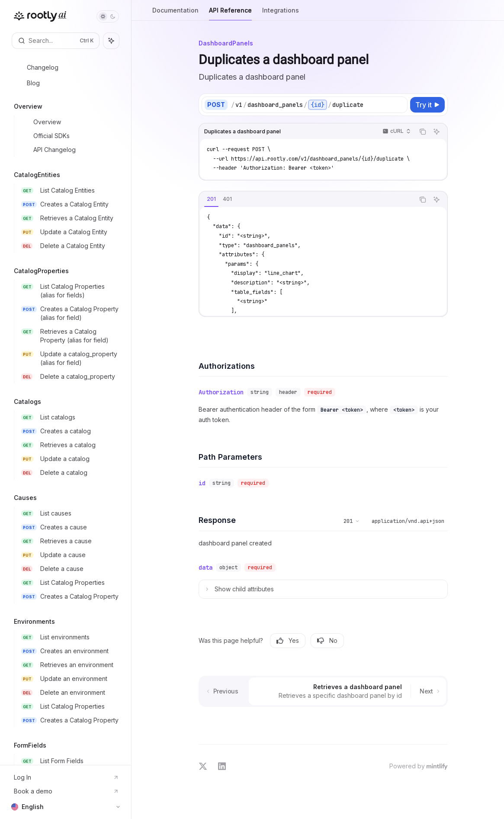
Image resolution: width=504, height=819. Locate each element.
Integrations (281, 14)
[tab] (211, 199)
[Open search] (56, 41)
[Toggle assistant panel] (111, 41)
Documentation (175, 14)
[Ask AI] (437, 132)
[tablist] (307, 200)
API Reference (230, 14)
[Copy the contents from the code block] (423, 132)
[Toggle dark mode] (108, 16)
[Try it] (427, 105)
